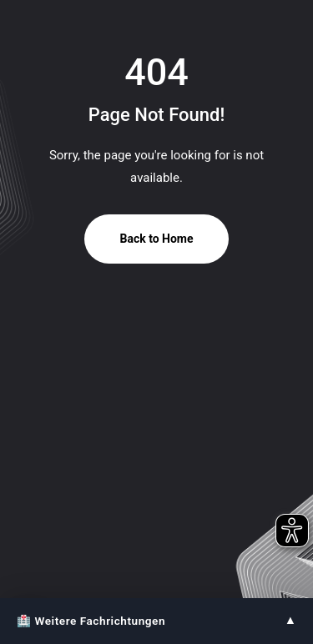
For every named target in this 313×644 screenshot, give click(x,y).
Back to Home (156, 239)
